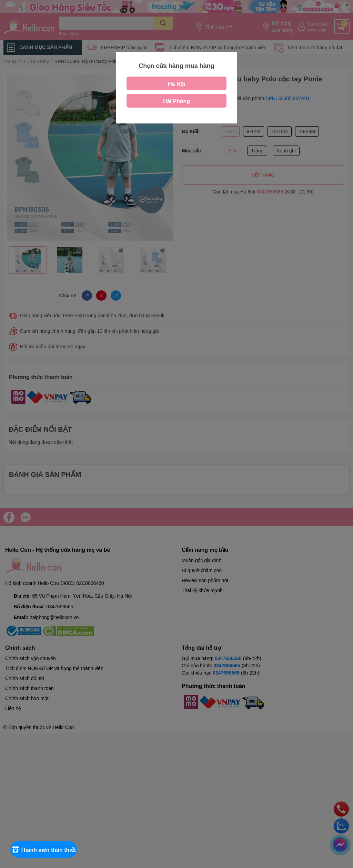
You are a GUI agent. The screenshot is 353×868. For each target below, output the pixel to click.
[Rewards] (48, 849)
